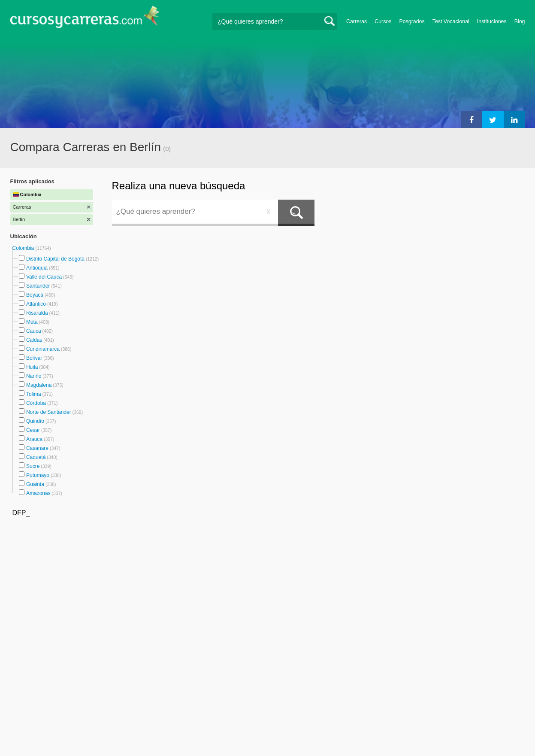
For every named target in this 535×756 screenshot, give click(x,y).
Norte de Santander (49, 412)
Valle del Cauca (44, 277)
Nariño (34, 376)
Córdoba (36, 403)
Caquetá (36, 457)
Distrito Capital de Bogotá (55, 259)
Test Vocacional (451, 21)
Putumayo (38, 475)
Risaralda (37, 313)
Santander (38, 286)
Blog (520, 21)
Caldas (34, 340)
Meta (32, 322)
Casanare (37, 448)
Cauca (34, 331)
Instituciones (492, 21)
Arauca (34, 439)
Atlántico (36, 304)
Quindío (35, 421)
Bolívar (34, 358)
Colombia (24, 248)
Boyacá (35, 295)
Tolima (34, 394)
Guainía (35, 484)
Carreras (357, 21)
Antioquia (37, 268)
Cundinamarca (43, 349)
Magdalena (39, 385)
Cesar (33, 430)
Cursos (383, 21)
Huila (32, 367)
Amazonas (38, 493)
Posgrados (412, 21)
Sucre (33, 466)
